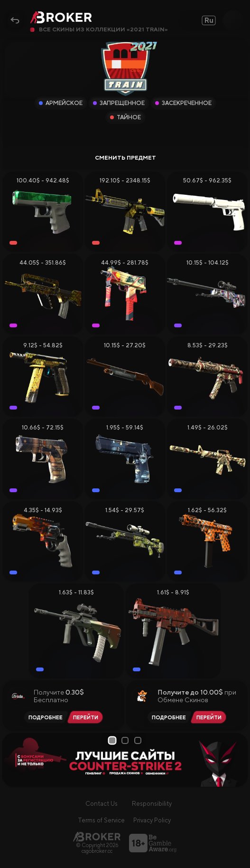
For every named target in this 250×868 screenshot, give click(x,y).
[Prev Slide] (13, 760)
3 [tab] (139, 740)
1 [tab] (112, 740)
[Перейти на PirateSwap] (210, 717)
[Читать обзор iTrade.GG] (44, 717)
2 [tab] (126, 740)
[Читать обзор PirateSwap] (167, 717)
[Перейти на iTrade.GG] (87, 717)
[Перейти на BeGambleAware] (153, 843)
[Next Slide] (237, 760)
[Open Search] (233, 20)
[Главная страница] (97, 836)
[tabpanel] (125, 760)
